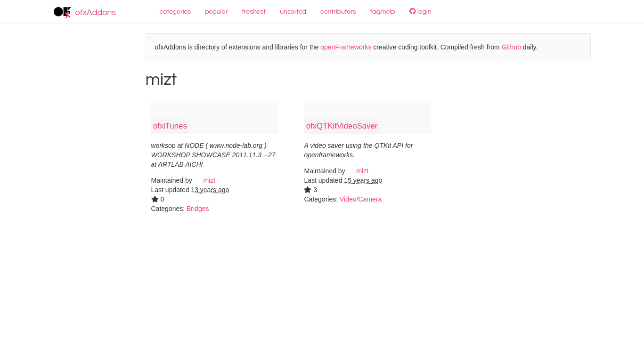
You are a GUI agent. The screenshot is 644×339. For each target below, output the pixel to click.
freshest (254, 12)
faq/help (383, 12)
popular (216, 12)
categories (175, 12)
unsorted (293, 12)
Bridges (198, 209)
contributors (338, 12)
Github (511, 47)
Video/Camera (361, 199)
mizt (205, 180)
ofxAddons (85, 13)
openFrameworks (346, 47)
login (420, 12)
